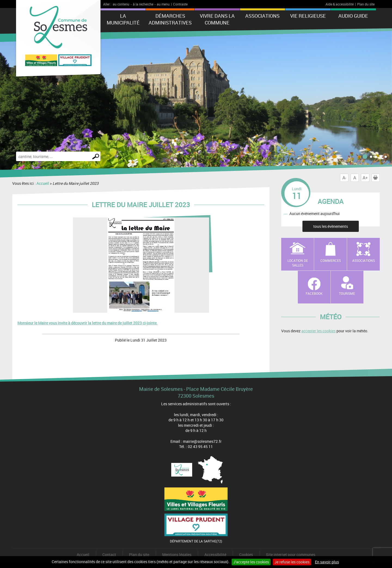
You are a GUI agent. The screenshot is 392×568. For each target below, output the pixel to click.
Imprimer (376, 178)
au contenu (121, 4)
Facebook (314, 293)
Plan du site (366, 4)
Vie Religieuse (308, 16)
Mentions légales (177, 555)
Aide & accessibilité (340, 4)
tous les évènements (331, 226)
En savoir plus (327, 562)
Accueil (43, 183)
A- (344, 178)
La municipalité (123, 19)
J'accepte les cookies (251, 562)
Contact (109, 555)
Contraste (180, 4)
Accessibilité (215, 555)
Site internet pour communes (291, 555)
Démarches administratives (170, 19)
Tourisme (347, 293)
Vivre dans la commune (217, 19)
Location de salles (298, 263)
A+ (365, 178)
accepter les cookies (318, 331)
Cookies (246, 555)
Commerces (331, 260)
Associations (262, 16)
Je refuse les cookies (292, 562)
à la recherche (143, 4)
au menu (163, 4)
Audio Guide (353, 16)
